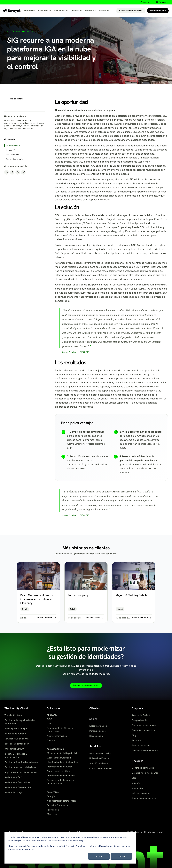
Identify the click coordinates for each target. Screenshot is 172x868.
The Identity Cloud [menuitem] (16, 708)
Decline (121, 856)
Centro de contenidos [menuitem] (143, 768)
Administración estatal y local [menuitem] (62, 801)
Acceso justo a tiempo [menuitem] (16, 729)
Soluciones (61, 11)
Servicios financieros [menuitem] (58, 805)
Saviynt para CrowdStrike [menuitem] (18, 787)
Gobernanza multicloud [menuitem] (59, 758)
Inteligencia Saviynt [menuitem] (14, 749)
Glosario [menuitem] (136, 783)
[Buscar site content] (145, 2)
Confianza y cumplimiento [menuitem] (145, 750)
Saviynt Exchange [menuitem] (13, 792)
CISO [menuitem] (50, 719)
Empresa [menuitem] (137, 708)
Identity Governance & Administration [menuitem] (16, 755)
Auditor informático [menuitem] (57, 736)
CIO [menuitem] (49, 724)
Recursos (106, 11)
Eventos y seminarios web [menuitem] (145, 773)
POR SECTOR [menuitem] (53, 792)
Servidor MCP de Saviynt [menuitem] (17, 739)
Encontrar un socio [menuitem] (99, 726)
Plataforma (30, 11)
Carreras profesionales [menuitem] (144, 725)
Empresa (91, 11)
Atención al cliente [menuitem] (99, 763)
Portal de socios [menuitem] (98, 731)
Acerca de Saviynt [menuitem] (141, 715)
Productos (45, 11)
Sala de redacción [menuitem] (141, 745)
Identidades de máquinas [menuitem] (60, 767)
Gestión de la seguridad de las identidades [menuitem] (20, 722)
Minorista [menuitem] (52, 814)
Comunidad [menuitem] (138, 788)
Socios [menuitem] (93, 719)
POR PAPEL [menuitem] (52, 715)
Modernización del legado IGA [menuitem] (62, 753)
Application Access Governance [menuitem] (21, 772)
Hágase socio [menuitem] (96, 736)
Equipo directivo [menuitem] (140, 720)
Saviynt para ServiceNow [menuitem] (17, 782)
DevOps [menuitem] (51, 740)
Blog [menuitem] (134, 735)
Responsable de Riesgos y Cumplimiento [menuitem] (60, 730)
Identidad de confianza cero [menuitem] (61, 776)
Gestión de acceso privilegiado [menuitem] (20, 767)
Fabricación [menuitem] (53, 810)
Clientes (76, 11)
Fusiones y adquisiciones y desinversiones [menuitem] (60, 782)
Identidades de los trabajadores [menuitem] (63, 762)
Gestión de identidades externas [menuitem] (21, 762)
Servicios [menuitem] (95, 746)
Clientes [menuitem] (94, 708)
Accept (99, 856)
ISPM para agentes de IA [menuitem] (17, 744)
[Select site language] (162, 2)
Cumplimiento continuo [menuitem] (59, 771)
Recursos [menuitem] (137, 740)
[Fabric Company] (86, 592)
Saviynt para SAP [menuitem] (13, 777)
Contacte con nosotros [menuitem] (101, 768)
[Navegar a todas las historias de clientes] (14, 99)
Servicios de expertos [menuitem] (100, 753)
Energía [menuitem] (51, 796)
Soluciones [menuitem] (54, 708)
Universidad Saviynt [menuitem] (99, 758)
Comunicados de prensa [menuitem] (144, 798)
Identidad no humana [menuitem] (15, 734)
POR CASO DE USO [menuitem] (55, 749)
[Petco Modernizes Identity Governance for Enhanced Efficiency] (38, 592)
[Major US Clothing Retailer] (134, 592)
